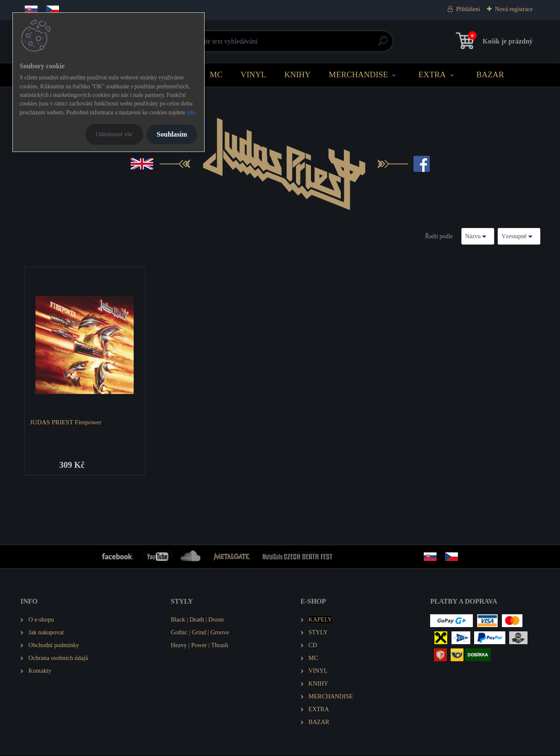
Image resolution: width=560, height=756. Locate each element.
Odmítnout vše (114, 134)
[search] (383, 44)
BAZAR (490, 74)
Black (178, 620)
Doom (216, 620)
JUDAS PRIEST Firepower (66, 422)
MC (216, 74)
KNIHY (297, 74)
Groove (220, 633)
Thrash (220, 645)
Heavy (179, 645)
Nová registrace (514, 9)
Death (196, 620)
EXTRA (432, 74)
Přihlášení (468, 9)
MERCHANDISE (359, 74)
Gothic (179, 633)
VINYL (253, 74)
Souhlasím (172, 134)
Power (199, 645)
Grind (199, 633)
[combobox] (478, 236)
